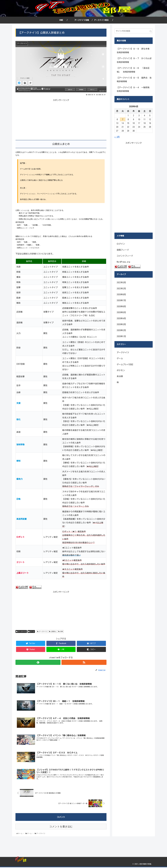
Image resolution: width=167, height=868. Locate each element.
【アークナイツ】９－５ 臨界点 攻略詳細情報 (134, 80)
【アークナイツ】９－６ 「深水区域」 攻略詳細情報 (133, 70)
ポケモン (121, 370)
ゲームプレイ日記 (125, 364)
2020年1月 (121, 336)
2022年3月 (121, 282)
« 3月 (117, 137)
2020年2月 (121, 330)
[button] (151, 31)
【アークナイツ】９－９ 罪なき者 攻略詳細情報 (134, 51)
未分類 (120, 376)
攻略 (61, 631)
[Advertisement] (38, 118)
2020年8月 (121, 294)
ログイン (121, 244)
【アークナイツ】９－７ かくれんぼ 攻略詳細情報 (135, 60)
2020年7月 (121, 300)
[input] (134, 31)
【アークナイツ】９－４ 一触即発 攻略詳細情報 (134, 89)
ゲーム (31, 631)
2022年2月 (121, 288)
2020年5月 (121, 312)
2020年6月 (121, 306)
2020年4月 (121, 318)
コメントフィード (125, 256)
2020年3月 (121, 324)
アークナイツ (21, 631)
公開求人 (53, 631)
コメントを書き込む (61, 827)
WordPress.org (123, 262)
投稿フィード (123, 250)
